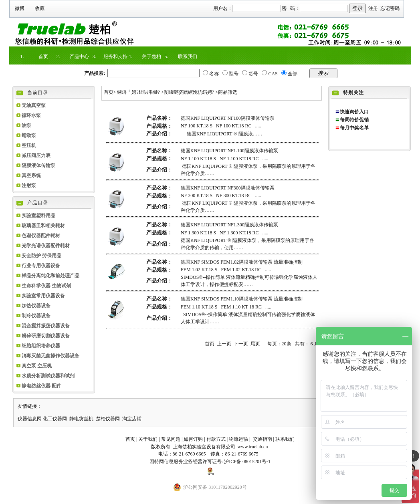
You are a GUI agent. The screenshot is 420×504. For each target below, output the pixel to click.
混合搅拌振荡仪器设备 (46, 326)
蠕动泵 (29, 135)
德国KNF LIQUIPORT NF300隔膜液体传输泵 (228, 188)
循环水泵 (31, 115)
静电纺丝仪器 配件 (41, 386)
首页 (43, 56)
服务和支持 (115, 56)
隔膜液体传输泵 (38, 165)
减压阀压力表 (36, 155)
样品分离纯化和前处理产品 (50, 276)
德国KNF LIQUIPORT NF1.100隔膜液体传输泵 (229, 151)
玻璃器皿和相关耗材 (43, 226)
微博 (20, 8)
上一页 (224, 344)
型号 (234, 74)
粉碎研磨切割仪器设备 (46, 336)
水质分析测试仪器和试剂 (48, 376)
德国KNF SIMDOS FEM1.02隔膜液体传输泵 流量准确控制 (242, 262)
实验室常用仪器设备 (43, 296)
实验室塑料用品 (38, 216)
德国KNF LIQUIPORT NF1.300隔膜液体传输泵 (229, 225)
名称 (214, 74)
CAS (273, 74)
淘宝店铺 (132, 419)
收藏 (40, 8)
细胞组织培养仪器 (41, 346)
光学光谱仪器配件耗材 (46, 246)
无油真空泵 (34, 105)
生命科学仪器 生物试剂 (46, 286)
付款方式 (216, 439)
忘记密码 (390, 8)
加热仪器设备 (36, 306)
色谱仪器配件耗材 (41, 236)
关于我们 (148, 439)
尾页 (255, 344)
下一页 (241, 344)
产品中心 (79, 56)
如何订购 (193, 439)
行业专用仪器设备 (41, 266)
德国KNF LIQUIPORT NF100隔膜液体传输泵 (228, 118)
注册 (373, 8)
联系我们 (188, 56)
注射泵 (29, 185)
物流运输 (238, 439)
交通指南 (262, 439)
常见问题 (171, 439)
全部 (293, 74)
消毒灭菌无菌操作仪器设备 (50, 356)
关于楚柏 (151, 56)
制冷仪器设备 (36, 316)
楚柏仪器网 (108, 419)
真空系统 (31, 175)
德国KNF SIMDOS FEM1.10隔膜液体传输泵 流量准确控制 (242, 299)
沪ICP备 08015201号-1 (247, 462)
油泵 (26, 125)
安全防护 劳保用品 (41, 256)
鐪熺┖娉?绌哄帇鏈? (138, 92)
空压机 (29, 145)
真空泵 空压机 (37, 366)
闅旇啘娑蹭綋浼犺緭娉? (189, 92)
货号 (253, 74)
